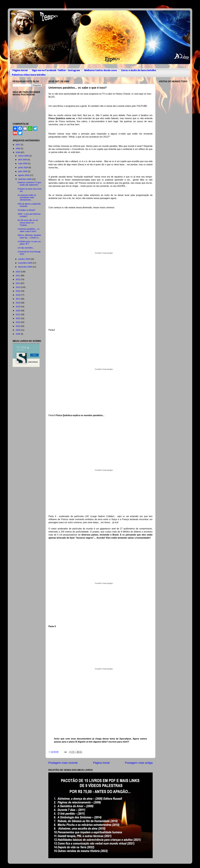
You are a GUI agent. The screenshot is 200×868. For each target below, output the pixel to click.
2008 (18, 149)
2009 (18, 152)
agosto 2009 (24, 175)
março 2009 (24, 156)
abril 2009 (23, 160)
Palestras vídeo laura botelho (29, 75)
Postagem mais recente (63, 763)
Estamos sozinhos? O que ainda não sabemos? (29, 184)
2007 (18, 145)
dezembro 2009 (25, 267)
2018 (18, 303)
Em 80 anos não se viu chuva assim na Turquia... (28, 223)
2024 (18, 326)
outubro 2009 (24, 259)
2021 (18, 314)
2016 (18, 295)
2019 (18, 307)
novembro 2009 (25, 263)
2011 (18, 276)
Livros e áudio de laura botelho (139, 71)
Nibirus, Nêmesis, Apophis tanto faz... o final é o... (29, 236)
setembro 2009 (25, 179)
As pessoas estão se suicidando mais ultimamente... (27, 198)
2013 (18, 283)
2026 (18, 334)
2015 (18, 291)
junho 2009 (23, 167)
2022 (18, 318)
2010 (18, 272)
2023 (18, 322)
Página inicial (20, 71)
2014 (18, 287)
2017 (18, 299)
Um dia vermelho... (26, 248)
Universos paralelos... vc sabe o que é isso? (29, 230)
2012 (18, 279)
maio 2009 (23, 163)
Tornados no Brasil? (26, 210)
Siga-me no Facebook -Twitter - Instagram (56, 71)
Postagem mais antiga (139, 763)
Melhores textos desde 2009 (101, 71)
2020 (18, 311)
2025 (18, 330)
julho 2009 (23, 171)
